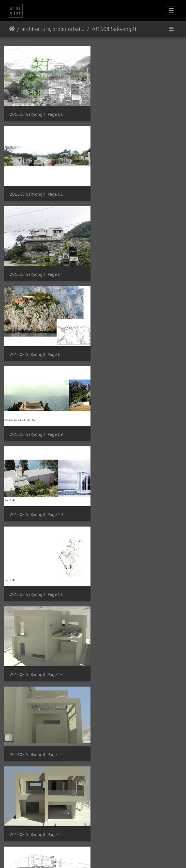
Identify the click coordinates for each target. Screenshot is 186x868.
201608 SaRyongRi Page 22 (36, 743)
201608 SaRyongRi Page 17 (129, 507)
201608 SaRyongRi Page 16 (36, 507)
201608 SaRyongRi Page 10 (129, 271)
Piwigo (85, 842)
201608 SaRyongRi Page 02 (129, 113)
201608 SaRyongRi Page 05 (129, 192)
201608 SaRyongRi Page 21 (129, 665)
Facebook (107, 857)
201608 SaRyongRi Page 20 (36, 665)
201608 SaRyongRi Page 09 (36, 271)
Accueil (12, 29)
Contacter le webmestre (108, 842)
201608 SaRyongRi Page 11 (36, 349)
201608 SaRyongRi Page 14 (36, 428)
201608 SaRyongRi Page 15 (129, 428)
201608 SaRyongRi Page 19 (129, 586)
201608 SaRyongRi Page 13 (129, 349)
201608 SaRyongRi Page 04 (36, 192)
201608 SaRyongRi (114, 29)
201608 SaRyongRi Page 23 (129, 743)
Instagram (86, 857)
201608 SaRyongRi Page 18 (36, 586)
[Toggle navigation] (171, 11)
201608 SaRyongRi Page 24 (36, 822)
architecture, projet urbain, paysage (53, 29)
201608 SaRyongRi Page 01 (36, 113)
